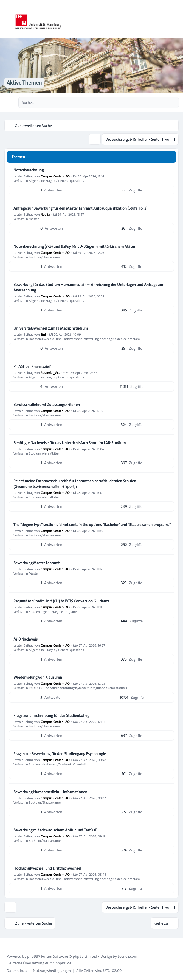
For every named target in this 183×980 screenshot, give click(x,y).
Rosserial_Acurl (51, 372)
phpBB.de (63, 963)
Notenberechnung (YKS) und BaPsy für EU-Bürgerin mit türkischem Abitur (74, 246)
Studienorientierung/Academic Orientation (59, 764)
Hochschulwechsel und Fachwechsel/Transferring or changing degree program (84, 339)
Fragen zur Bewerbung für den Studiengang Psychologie (60, 754)
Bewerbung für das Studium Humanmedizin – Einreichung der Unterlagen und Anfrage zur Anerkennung (88, 287)
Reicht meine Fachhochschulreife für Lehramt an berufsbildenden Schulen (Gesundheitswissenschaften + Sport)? (75, 484)
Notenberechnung (29, 170)
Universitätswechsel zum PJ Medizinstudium (51, 328)
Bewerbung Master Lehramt (36, 563)
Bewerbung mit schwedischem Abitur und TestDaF (55, 830)
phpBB (33, 956)
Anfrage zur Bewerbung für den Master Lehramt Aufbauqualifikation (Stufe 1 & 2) (80, 208)
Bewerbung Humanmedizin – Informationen (50, 792)
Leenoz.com (127, 956)
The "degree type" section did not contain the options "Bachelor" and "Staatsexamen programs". (92, 525)
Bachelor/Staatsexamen (46, 257)
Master (34, 219)
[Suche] (163, 102)
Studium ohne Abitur (44, 453)
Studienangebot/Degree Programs (53, 611)
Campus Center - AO (55, 176)
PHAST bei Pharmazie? (32, 366)
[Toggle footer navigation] (7, 942)
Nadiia (45, 214)
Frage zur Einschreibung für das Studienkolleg (51, 715)
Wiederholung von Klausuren (38, 677)
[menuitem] (17, 971)
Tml (43, 334)
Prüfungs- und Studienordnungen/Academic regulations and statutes (78, 688)
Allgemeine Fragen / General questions (56, 180)
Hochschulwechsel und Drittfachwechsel (47, 868)
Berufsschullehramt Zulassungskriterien (47, 405)
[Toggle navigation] (176, 19)
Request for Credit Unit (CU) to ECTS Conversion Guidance (61, 601)
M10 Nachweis (26, 639)
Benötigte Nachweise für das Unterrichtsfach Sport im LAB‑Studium (70, 443)
